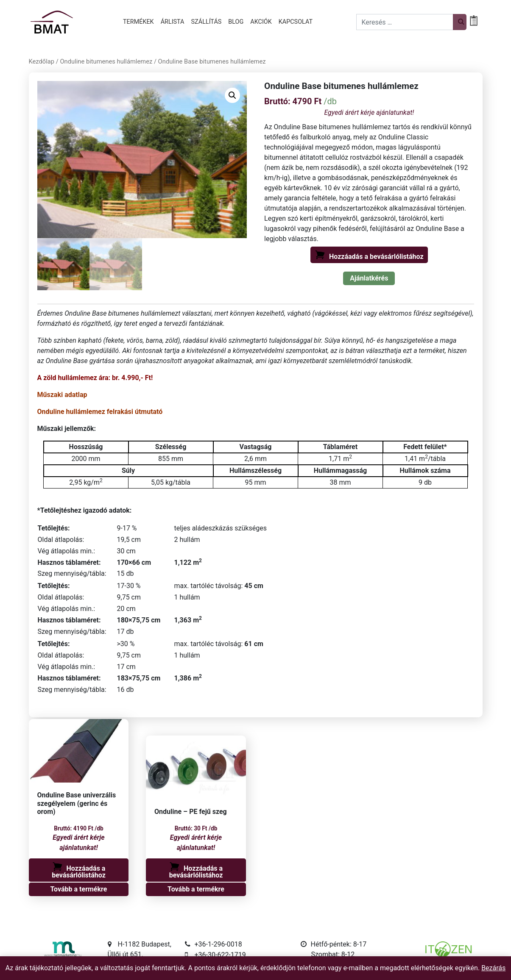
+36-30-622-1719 (220, 955)
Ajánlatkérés (369, 278)
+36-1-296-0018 (218, 945)
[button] (232, 95)
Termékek (138, 22)
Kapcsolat (296, 22)
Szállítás (207, 22)
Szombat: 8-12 (333, 955)
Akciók (261, 22)
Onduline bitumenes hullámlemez (106, 61)
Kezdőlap (42, 61)
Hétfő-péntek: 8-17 (339, 945)
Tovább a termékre (79, 890)
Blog (236, 22)
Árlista (173, 22)
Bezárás (493, 968)
